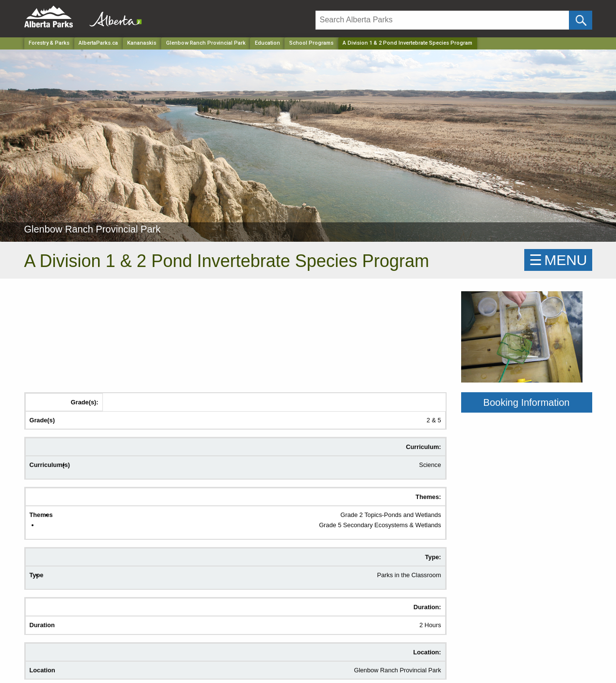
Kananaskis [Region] (142, 43)
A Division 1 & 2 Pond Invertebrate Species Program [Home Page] (408, 43)
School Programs (311, 43)
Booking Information (527, 402)
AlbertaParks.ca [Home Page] (98, 43)
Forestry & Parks (49, 43)
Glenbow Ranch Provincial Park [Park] (206, 43)
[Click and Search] (580, 20)
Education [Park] (267, 43)
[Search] (442, 20)
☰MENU (558, 260)
